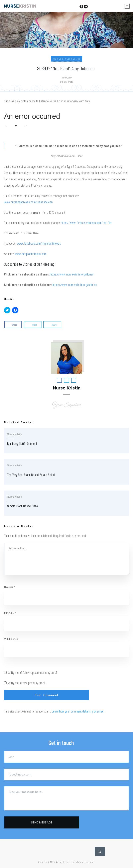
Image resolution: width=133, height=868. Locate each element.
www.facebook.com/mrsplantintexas (39, 243)
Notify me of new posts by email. (27, 683)
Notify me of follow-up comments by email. (33, 672)
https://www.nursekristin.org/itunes (72, 274)
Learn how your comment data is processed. (78, 711)
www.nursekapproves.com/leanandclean (28, 202)
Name (10, 587)
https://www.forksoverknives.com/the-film (86, 223)
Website (11, 639)
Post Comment (47, 695)
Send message (42, 822)
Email (10, 613)
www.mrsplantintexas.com (31, 254)
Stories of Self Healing (67, 59)
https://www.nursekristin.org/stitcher (75, 285)
